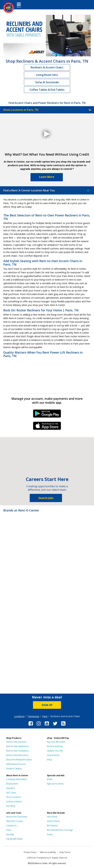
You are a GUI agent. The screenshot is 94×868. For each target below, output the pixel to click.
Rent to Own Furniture (16, 742)
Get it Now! (52, 817)
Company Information (17, 779)
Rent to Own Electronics (17, 755)
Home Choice (53, 821)
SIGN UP (47, 705)
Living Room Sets (47, 75)
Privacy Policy (30, 852)
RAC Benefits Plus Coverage (60, 830)
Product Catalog (14, 769)
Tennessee (33, 716)
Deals (50, 779)
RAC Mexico (52, 826)
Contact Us (11, 826)
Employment (12, 784)
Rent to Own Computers (17, 751)
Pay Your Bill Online (56, 742)
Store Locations (14, 797)
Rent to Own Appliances (17, 746)
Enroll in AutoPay (55, 746)
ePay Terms (65, 852)
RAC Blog (11, 806)
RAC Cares (11, 793)
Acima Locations (14, 801)
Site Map (10, 834)
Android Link (47, 415)
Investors (11, 788)
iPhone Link (47, 427)
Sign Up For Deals (55, 784)
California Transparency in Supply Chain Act (47, 858)
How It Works (53, 755)
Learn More (47, 177)
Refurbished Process (16, 764)
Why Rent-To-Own (15, 821)
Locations (19, 716)
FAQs (49, 760)
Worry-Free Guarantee (17, 817)
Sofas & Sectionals (47, 82)
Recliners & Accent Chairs (47, 67)
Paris (45, 716)
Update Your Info (55, 751)
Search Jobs (46, 498)
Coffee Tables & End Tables (47, 90)
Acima (50, 834)
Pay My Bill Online (14, 839)
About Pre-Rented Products (19, 760)
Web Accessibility (48, 852)
